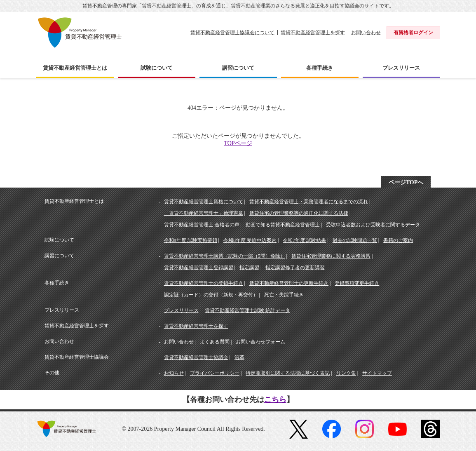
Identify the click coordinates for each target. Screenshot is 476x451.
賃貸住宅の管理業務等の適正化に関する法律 (299, 213)
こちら (275, 399)
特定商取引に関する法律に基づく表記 (288, 373)
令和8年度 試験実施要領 (191, 240)
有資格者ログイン (413, 33)
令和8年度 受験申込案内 (250, 240)
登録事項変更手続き (357, 283)
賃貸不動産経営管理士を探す (313, 33)
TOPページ (238, 143)
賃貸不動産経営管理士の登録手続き (204, 283)
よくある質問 (215, 342)
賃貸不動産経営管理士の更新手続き (289, 283)
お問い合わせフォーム (260, 342)
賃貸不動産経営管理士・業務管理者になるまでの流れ (309, 202)
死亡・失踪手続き (284, 295)
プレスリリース (181, 310)
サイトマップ (377, 373)
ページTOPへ (406, 182)
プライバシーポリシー (215, 373)
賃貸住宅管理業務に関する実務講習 (331, 256)
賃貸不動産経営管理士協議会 (196, 357)
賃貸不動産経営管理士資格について (204, 202)
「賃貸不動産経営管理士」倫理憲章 (204, 213)
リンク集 (346, 373)
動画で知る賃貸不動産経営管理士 (283, 225)
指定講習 (249, 268)
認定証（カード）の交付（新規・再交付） (211, 295)
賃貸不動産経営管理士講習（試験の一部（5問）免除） (225, 256)
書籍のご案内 (398, 240)
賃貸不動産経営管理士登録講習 (199, 268)
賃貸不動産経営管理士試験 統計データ (247, 310)
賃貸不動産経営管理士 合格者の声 (202, 225)
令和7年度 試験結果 (304, 240)
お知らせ (174, 373)
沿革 (239, 357)
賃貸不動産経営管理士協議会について (232, 33)
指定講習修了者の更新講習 (295, 268)
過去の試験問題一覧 (355, 240)
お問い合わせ (366, 33)
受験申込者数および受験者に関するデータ (373, 225)
